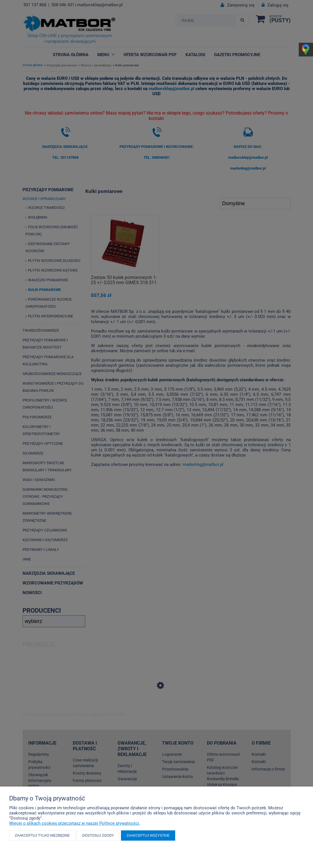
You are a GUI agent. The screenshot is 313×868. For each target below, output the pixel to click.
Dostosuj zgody (98, 836)
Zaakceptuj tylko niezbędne (42, 836)
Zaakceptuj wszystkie (148, 836)
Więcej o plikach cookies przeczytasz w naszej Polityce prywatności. (75, 823)
